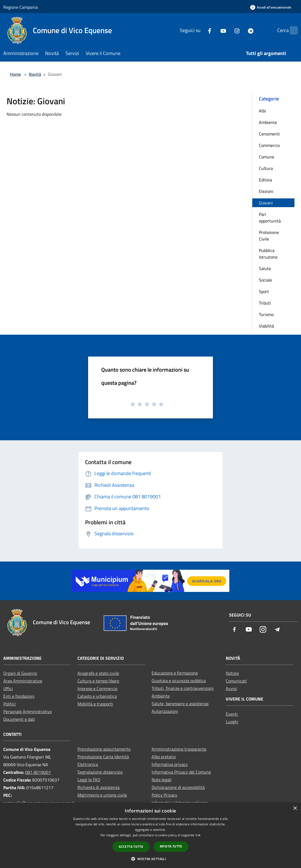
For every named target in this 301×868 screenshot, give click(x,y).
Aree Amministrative (23, 681)
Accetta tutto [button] (131, 847)
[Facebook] (199, 30)
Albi (262, 111)
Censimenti (269, 134)
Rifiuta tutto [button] (171, 846)
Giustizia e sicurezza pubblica (179, 681)
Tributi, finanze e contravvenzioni (183, 688)
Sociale (265, 280)
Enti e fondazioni (19, 696)
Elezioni (266, 191)
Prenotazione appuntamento (104, 749)
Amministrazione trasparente (179, 749)
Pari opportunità (270, 218)
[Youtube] (213, 30)
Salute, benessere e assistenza (180, 704)
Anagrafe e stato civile (98, 673)
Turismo (266, 314)
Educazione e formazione (175, 673)
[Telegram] (240, 30)
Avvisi (231, 688)
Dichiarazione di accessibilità (178, 787)
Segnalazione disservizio (100, 772)
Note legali (162, 780)
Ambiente (268, 122)
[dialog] (150, 835)
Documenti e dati (19, 719)
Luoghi (232, 722)
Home (15, 74)
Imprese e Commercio (97, 688)
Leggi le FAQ (89, 780)
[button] (150, 859)
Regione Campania (21, 7)
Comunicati (236, 681)
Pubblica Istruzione (268, 254)
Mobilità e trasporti (95, 704)
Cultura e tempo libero (98, 681)
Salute (265, 268)
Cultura (266, 168)
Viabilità (266, 326)
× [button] (295, 808)
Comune (267, 157)
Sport (264, 291)
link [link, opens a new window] (198, 835)
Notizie (232, 673)
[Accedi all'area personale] (271, 7)
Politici (10, 704)
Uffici (8, 688)
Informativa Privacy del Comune (181, 772)
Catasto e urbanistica (97, 696)
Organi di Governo (20, 673)
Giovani (266, 203)
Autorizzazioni (165, 711)
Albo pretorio (164, 757)
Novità (35, 74)
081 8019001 (38, 772)
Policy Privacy (164, 795)
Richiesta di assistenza (99, 787)
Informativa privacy (170, 764)
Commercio (269, 145)
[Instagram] (226, 30)
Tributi (265, 303)
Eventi (232, 714)
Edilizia (265, 180)
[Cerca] (291, 30)
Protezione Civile (269, 236)
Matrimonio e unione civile (102, 795)
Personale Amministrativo (28, 711)
